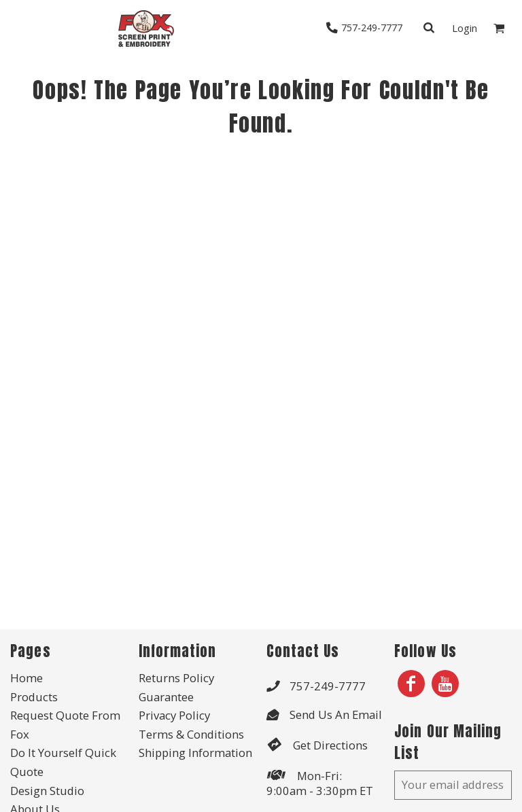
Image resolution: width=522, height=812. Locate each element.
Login (465, 28)
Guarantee (166, 697)
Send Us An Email (336, 714)
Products (34, 697)
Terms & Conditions (191, 734)
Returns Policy (176, 678)
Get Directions (330, 745)
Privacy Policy (174, 715)
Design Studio (47, 791)
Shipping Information (195, 753)
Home (27, 678)
